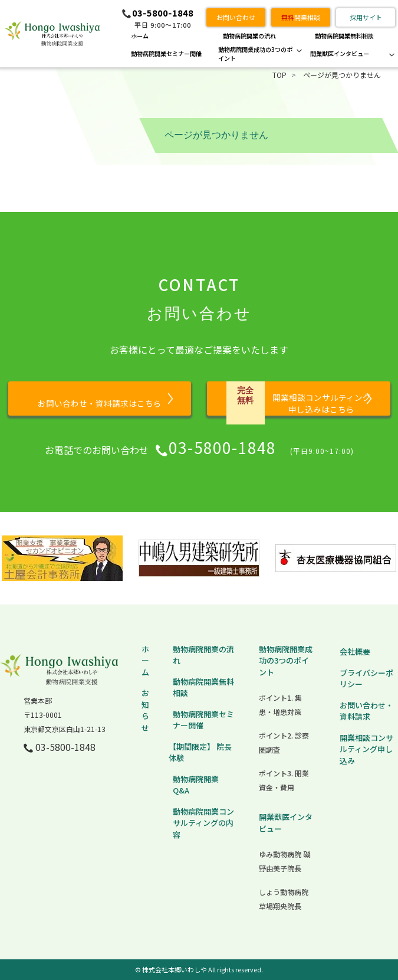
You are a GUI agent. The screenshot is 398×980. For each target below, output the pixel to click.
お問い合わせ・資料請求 (366, 711)
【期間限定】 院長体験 (200, 752)
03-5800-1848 (163, 13)
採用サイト (366, 17)
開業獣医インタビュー (340, 53)
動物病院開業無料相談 (344, 36)
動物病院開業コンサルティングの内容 (203, 823)
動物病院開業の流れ (249, 36)
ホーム (140, 36)
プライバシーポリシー (366, 679)
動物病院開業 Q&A (196, 785)
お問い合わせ (236, 17)
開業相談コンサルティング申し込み (366, 749)
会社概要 (355, 651)
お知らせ (145, 710)
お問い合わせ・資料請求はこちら (100, 403)
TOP (279, 75)
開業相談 (301, 17)
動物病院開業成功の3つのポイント (255, 54)
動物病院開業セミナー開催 (166, 53)
